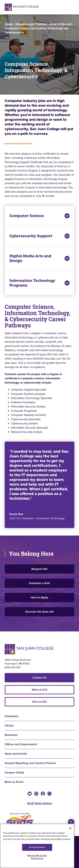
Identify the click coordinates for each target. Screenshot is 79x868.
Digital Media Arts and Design (39, 258)
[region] (37, 846)
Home (9, 24)
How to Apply (39, 597)
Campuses (11, 716)
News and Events (16, 754)
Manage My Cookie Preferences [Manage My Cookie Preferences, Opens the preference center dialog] (37, 857)
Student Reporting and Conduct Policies (30, 763)
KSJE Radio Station (40, 803)
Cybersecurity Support (39, 236)
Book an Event (14, 782)
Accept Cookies (37, 847)
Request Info (39, 569)
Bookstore (11, 735)
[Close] (70, 828)
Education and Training (31, 24)
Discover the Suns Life (40, 612)
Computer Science (39, 216)
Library (9, 725)
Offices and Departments (21, 744)
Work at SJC (40, 690)
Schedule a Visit (39, 583)
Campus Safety (14, 772)
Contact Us (40, 678)
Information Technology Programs (39, 283)
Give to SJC (39, 702)
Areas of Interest (61, 24)
